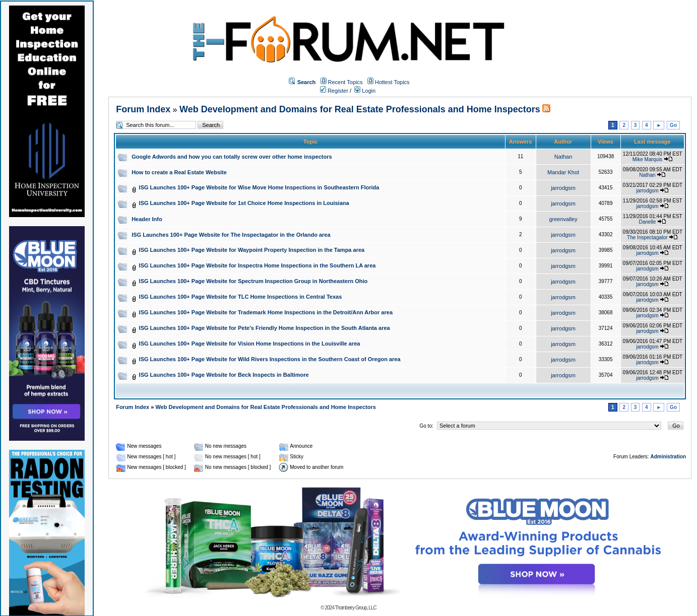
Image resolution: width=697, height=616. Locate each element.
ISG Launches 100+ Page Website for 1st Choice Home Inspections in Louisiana (244, 203)
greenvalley (563, 219)
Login (365, 91)
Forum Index (143, 109)
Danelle (647, 222)
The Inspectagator (647, 237)
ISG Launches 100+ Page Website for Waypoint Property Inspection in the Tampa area (252, 250)
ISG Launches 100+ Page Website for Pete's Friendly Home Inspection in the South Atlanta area (265, 328)
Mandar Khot (563, 172)
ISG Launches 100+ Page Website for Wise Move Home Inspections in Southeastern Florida (259, 187)
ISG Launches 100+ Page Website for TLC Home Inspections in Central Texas (241, 297)
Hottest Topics (392, 82)
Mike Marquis (647, 159)
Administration (668, 457)
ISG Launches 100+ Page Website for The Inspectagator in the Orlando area (231, 235)
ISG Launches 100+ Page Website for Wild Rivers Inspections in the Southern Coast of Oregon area (270, 359)
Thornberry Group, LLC (355, 608)
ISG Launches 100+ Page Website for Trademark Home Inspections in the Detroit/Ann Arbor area (266, 312)
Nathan (563, 157)
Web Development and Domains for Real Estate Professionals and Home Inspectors (360, 109)
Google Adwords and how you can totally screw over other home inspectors (232, 157)
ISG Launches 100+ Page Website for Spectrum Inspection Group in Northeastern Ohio (254, 281)
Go (673, 125)
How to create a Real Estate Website (179, 172)
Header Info (147, 219)
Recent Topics (345, 82)
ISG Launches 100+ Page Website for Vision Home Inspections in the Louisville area (250, 344)
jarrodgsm (563, 188)
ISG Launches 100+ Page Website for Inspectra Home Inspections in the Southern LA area (258, 265)
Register (334, 91)
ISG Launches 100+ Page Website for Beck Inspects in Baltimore (224, 375)
